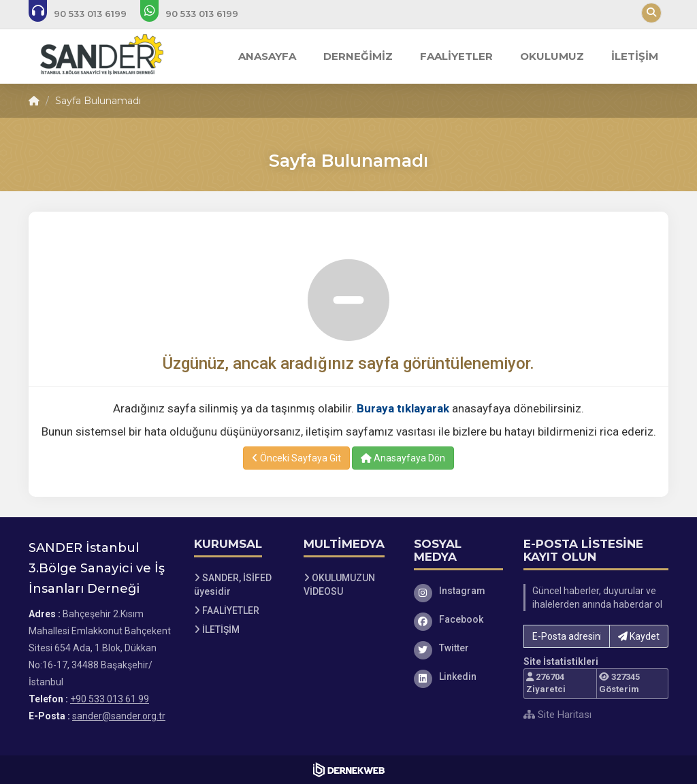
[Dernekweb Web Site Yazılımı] (349, 770)
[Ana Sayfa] (98, 56)
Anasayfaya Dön (403, 458)
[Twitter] (459, 648)
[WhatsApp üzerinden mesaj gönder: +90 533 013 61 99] (198, 14)
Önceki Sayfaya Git (296, 458)
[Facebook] (459, 619)
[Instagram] (459, 591)
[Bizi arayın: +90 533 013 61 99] (87, 14)
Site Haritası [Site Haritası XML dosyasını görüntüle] (557, 715)
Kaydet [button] (639, 636)
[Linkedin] (459, 676)
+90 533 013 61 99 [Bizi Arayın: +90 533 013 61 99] (110, 699)
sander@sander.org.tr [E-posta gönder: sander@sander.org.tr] (119, 716)
